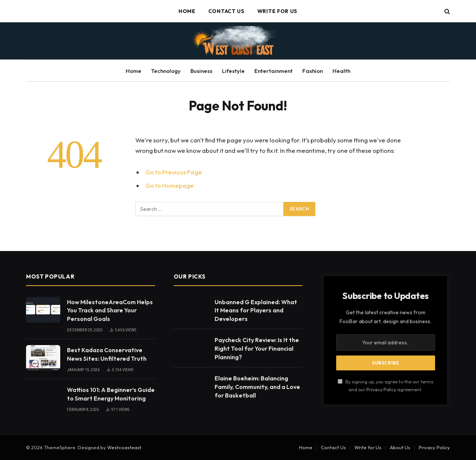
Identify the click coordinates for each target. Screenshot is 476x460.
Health (341, 71)
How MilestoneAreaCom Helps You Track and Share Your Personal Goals (110, 311)
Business (201, 71)
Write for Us (277, 11)
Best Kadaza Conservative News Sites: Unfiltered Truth (107, 354)
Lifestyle (233, 71)
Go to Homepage (170, 185)
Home (187, 11)
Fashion (313, 71)
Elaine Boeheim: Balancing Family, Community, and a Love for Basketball (257, 387)
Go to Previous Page (174, 172)
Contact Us (226, 11)
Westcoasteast (124, 447)
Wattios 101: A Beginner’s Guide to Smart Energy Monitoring (111, 394)
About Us (400, 447)
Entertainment (274, 71)
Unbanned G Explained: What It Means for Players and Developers (256, 311)
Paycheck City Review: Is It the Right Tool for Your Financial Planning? (257, 348)
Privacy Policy (381, 389)
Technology (166, 71)
